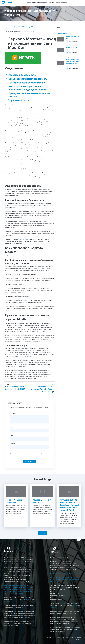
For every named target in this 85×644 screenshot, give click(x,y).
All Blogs (43, 533)
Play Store (29, 600)
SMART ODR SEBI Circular (11, 592)
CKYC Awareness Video (26, 592)
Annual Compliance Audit (11, 590)
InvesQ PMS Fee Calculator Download (61, 574)
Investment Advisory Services (57, 3)
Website (13, 444)
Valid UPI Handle (19, 594)
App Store (7, 602)
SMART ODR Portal (25, 590)
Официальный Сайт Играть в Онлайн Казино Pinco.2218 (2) (43, 389)
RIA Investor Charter (10, 586)
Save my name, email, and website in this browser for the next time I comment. (29, 455)
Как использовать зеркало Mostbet (27, 83)
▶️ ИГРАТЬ (23, 58)
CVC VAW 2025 (9, 594)
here (27, 598)
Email (12, 435)
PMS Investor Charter (56, 578)
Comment (13, 414)
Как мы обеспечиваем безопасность (28, 79)
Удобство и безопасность (22, 75)
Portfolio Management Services (37, 3)
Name (12, 427)
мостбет (23, 239)
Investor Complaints (27, 588)
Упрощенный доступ (19, 100)
